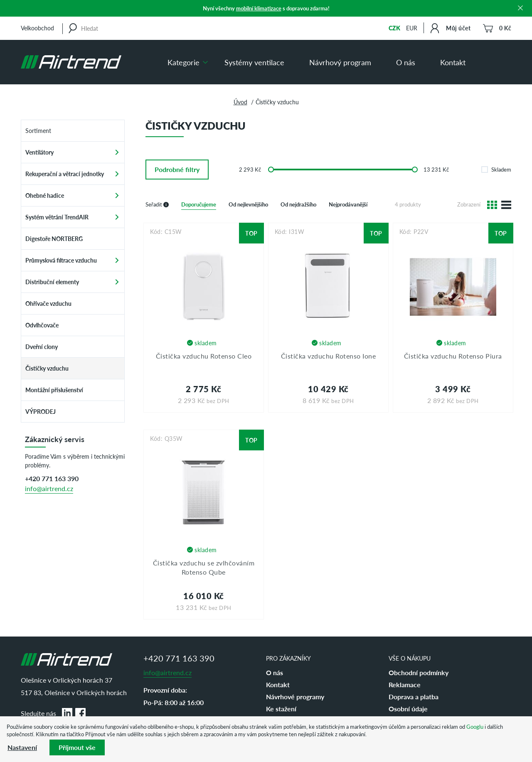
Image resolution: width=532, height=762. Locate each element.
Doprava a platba (414, 697)
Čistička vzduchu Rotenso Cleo (204, 356)
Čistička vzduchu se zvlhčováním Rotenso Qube (204, 567)
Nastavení (22, 747)
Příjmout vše (77, 747)
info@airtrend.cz (49, 488)
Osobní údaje (408, 709)
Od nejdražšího (298, 204)
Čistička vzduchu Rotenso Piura (453, 356)
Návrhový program (340, 62)
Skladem (496, 169)
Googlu (475, 726)
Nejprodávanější (348, 204)
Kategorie (183, 62)
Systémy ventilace (254, 62)
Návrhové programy (295, 697)
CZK (394, 28)
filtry (177, 169)
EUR (412, 28)
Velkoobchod (37, 28)
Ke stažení (281, 709)
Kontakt (453, 62)
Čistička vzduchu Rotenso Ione (329, 356)
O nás (406, 62)
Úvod (240, 102)
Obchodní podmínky (419, 672)
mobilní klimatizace (259, 8)
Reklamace (405, 685)
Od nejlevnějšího (248, 204)
